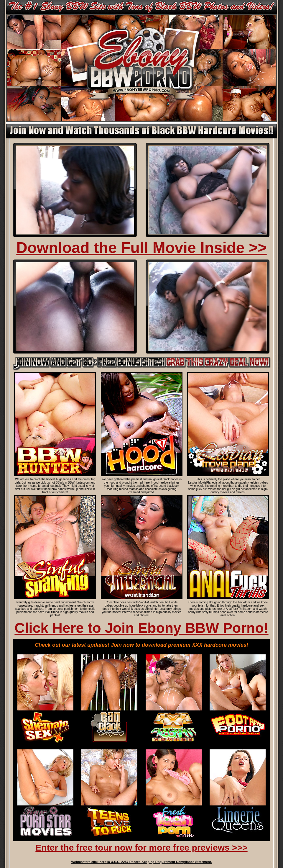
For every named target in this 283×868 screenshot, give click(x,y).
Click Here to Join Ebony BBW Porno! (141, 628)
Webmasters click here (89, 862)
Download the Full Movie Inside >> (141, 248)
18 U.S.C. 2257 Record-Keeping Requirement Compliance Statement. (159, 862)
